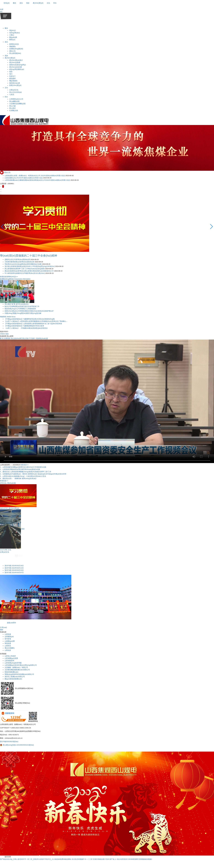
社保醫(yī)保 (14, 110)
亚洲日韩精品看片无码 (101, 859)
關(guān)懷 (13, 37)
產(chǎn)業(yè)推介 (16, 60)
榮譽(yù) (12, 40)
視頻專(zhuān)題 (42, 338)
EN (1, 12)
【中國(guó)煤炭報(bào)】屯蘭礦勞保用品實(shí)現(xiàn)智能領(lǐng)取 (30, 319)
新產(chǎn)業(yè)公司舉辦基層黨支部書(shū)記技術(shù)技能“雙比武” (29, 311)
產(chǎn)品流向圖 (16, 67)
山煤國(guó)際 (10, 641)
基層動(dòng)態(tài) (16, 49)
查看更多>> (24, 465)
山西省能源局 (9, 661)
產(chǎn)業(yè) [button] (38, 3)
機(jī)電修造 (13, 81)
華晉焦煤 (8, 643)
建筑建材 (12, 78)
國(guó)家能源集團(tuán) (13, 679)
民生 (6, 97)
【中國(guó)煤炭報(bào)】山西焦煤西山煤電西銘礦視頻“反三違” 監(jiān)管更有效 (33, 324)
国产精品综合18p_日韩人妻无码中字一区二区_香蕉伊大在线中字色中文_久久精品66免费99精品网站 (36, 859)
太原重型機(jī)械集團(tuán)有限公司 (17, 670)
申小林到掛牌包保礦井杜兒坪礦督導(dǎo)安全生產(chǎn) (25, 273)
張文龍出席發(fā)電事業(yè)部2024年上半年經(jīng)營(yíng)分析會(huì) (30, 266)
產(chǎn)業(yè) (10, 58)
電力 (11, 74)
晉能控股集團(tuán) (11, 672)
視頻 (6, 56)
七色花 (12, 94)
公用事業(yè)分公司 (16, 99)
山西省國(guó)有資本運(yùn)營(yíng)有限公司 (21, 665)
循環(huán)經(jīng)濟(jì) (18, 65)
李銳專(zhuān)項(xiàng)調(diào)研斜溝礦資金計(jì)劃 (23, 264)
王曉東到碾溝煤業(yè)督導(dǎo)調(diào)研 (20, 262)
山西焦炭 (8, 650)
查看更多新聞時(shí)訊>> (9, 277)
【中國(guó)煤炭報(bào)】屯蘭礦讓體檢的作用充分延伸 (24, 326)
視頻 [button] (28, 3)
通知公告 (12, 51)
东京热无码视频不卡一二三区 (82, 859)
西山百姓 (25, 338)
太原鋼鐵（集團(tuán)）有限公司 (16, 667)
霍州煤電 (8, 639)
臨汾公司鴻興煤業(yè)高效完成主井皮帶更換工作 (22, 306)
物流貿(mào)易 (15, 83)
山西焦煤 (8, 634)
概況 (6, 28)
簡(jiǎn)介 (13, 30)
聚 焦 (2, 338)
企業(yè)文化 (14, 90)
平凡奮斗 (32, 338)
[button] (2, 9)
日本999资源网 (133, 859)
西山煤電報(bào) (15, 53)
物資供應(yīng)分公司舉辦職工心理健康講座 (20, 309)
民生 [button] (55, 3)
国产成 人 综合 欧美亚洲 (118, 859)
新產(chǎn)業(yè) (15, 85)
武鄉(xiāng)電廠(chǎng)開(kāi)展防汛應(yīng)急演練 (23, 313)
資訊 (6, 42)
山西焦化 (8, 646)
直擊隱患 (7, 338)
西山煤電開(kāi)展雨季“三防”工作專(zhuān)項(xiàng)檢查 (25, 269)
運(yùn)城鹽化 (10, 648)
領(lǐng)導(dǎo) (15, 33)
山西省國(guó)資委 (11, 658)
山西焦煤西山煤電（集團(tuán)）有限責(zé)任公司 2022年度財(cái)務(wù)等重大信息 (35, 176)
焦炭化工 (12, 76)
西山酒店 (12, 108)
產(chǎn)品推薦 (15, 62)
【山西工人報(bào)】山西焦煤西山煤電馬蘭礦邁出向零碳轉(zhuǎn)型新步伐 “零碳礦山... (36, 321)
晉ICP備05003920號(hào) (9, 742)
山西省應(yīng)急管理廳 (13, 663)
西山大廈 (12, 106)
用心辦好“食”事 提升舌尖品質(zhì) (17, 304)
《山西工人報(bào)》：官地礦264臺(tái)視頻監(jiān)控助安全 (26, 328)
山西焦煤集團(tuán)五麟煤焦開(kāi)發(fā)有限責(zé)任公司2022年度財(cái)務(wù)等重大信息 (37, 180)
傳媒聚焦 (12, 46)
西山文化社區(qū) (15, 92)
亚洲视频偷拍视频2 (145, 859)
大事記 (12, 35)
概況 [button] (15, 3)
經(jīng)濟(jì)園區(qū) (17, 69)
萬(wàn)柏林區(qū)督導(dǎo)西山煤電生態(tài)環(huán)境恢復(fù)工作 (29, 271)
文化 (6, 88)
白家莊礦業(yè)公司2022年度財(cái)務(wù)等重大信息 (24, 178)
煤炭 (11, 72)
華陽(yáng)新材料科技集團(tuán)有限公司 (19, 674)
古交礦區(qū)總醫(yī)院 (17, 104)
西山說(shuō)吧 (16, 338)
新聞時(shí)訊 (14, 44)
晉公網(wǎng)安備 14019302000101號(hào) (17, 745)
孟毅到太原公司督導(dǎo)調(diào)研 (18, 259)
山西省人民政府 (10, 656)
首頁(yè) (7, 3)
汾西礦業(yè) (9, 637)
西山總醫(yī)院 (14, 101)
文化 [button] (48, 3)
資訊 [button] (21, 3)
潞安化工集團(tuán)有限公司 (15, 677)
